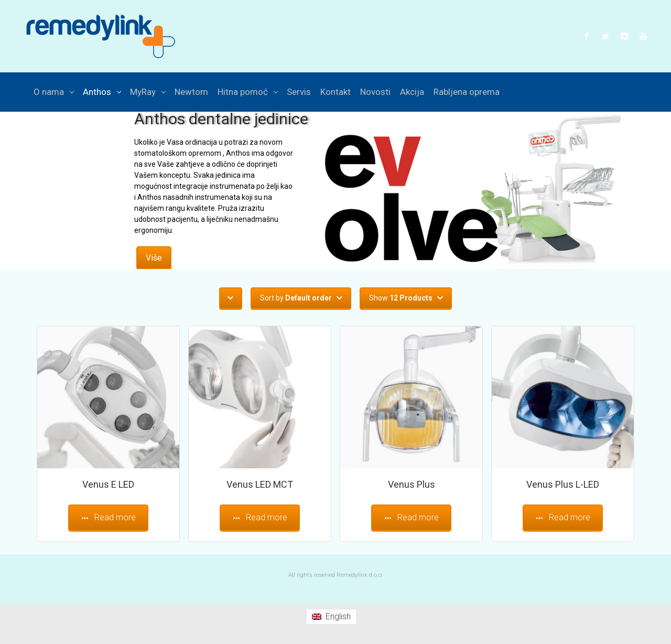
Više (154, 257)
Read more (108, 517)
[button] (231, 298)
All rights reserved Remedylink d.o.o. (336, 575)
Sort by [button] (296, 298)
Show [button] (401, 298)
